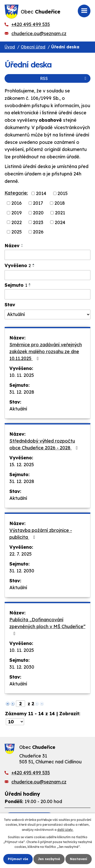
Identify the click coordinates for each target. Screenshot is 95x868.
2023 (38, 222)
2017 (38, 203)
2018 (60, 203)
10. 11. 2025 (22, 375)
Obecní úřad (33, 47)
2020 (38, 213)
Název (12, 246)
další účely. (65, 830)
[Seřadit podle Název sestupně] (22, 246)
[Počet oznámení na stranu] (15, 722)
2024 (60, 222)
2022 (17, 222)
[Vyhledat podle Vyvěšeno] (48, 275)
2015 (63, 193)
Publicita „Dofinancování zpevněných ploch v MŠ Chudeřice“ (47, 626)
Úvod (10, 47)
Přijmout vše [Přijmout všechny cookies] (18, 859)
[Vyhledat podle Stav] (48, 314)
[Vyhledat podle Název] (48, 255)
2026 (38, 232)
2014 (41, 193)
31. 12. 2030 (22, 571)
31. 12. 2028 (22, 392)
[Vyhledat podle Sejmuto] (48, 294)
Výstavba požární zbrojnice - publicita (41, 534)
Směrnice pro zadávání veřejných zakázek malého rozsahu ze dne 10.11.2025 (46, 352)
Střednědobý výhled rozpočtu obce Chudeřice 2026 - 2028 (45, 444)
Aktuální (18, 409)
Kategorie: (16, 193)
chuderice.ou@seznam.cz (39, 33)
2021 (60, 213)
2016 (17, 203)
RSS (64, 78)
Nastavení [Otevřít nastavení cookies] (79, 859)
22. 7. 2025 (21, 554)
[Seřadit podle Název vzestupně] (22, 244)
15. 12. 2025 (22, 465)
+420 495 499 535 (31, 24)
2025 (17, 232)
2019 (17, 213)
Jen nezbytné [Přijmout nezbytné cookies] (49, 859)
